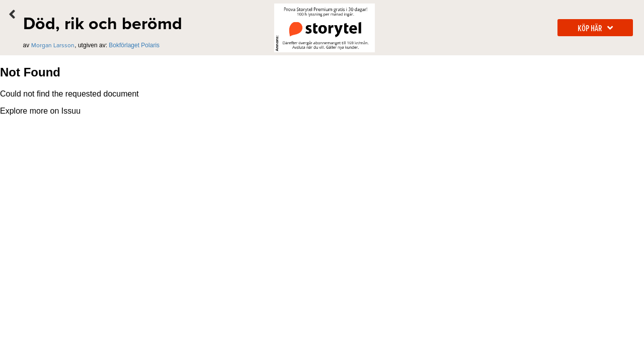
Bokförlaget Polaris (134, 45)
